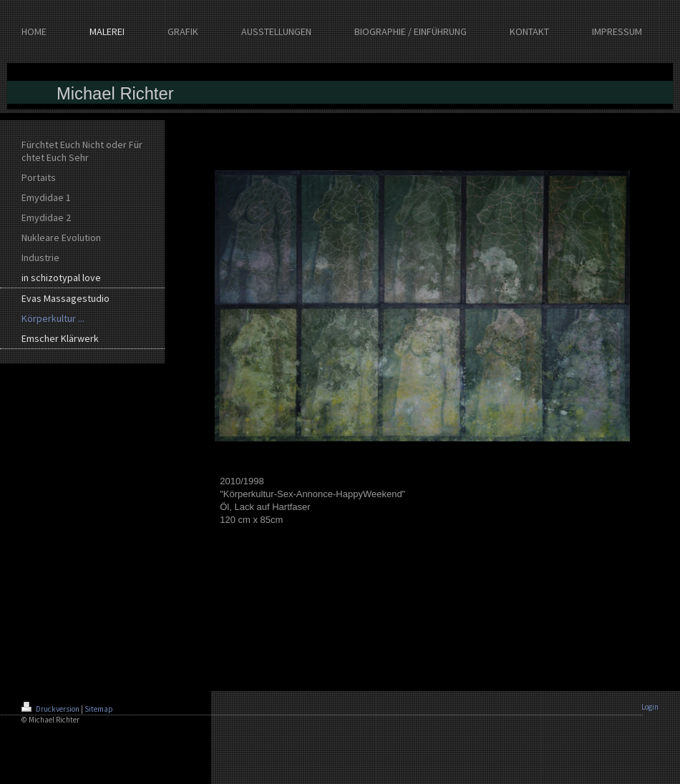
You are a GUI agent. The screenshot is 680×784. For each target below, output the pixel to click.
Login (650, 707)
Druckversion (51, 709)
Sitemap (99, 709)
